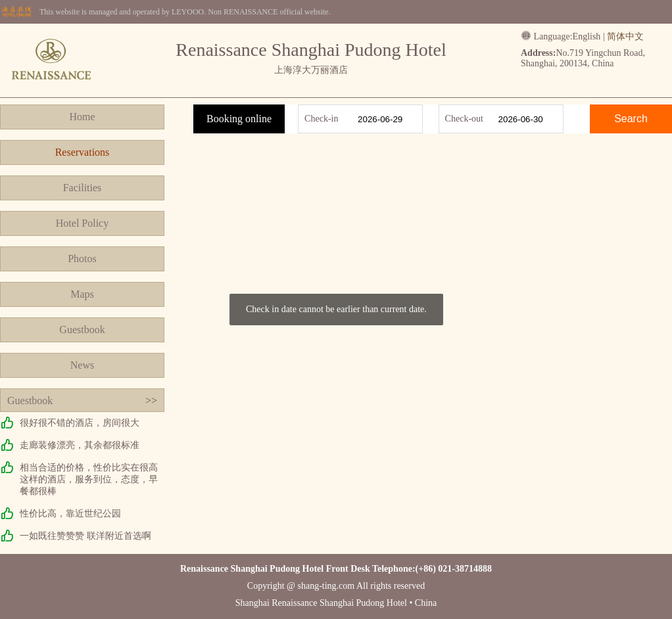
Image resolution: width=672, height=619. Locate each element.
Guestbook (82, 330)
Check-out (464, 119)
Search (631, 119)
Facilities (83, 188)
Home (82, 117)
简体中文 (625, 36)
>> (151, 401)
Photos (82, 259)
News (82, 365)
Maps (82, 294)
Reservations (83, 152)
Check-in (321, 119)
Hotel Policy (82, 223)
